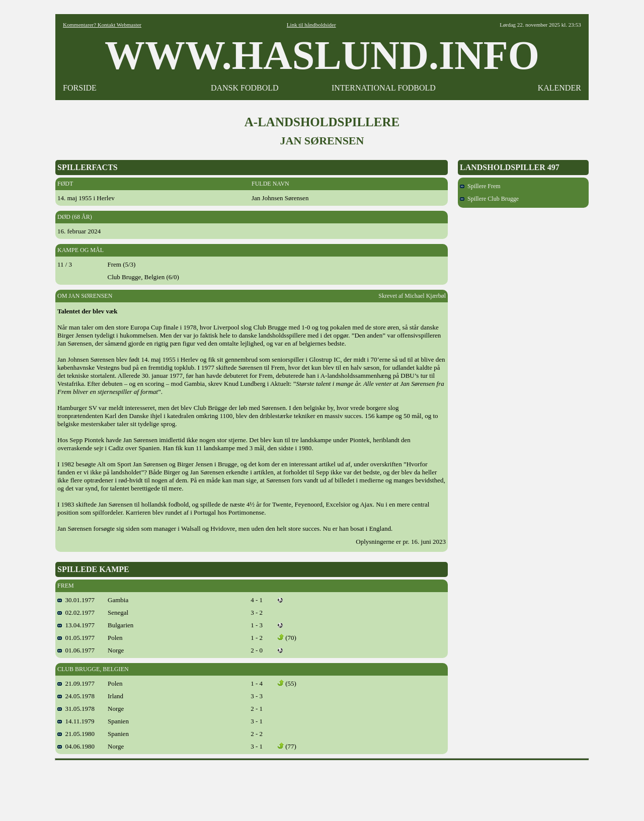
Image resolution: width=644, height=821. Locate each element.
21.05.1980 (76, 734)
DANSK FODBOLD (245, 88)
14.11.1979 (76, 721)
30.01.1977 (76, 600)
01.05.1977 (76, 638)
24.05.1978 (76, 696)
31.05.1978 (76, 709)
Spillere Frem (480, 186)
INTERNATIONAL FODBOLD (384, 88)
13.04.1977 (76, 625)
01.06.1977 (76, 650)
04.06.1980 (76, 746)
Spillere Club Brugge (489, 199)
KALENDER (559, 88)
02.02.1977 (76, 612)
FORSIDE (80, 88)
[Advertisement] (322, 787)
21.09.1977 (76, 683)
